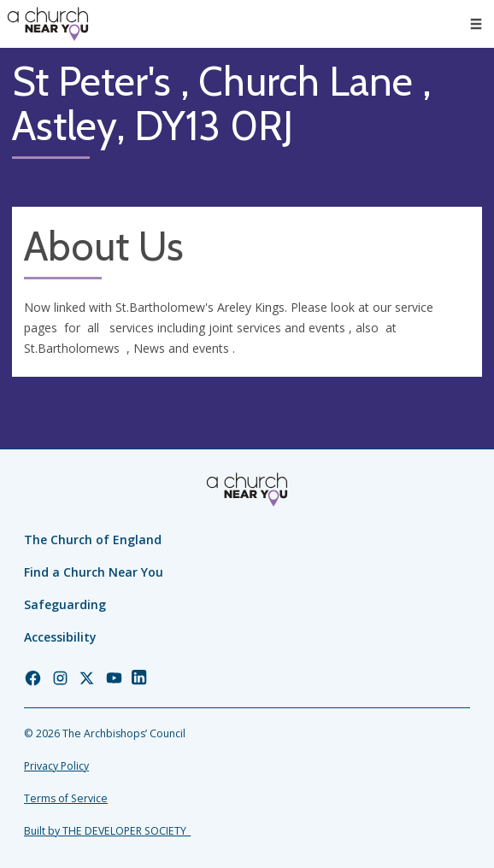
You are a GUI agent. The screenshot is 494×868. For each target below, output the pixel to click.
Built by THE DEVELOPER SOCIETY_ (107, 831)
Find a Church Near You (94, 572)
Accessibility (60, 637)
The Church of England (93, 540)
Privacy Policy (56, 766)
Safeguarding (65, 604)
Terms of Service (66, 798)
